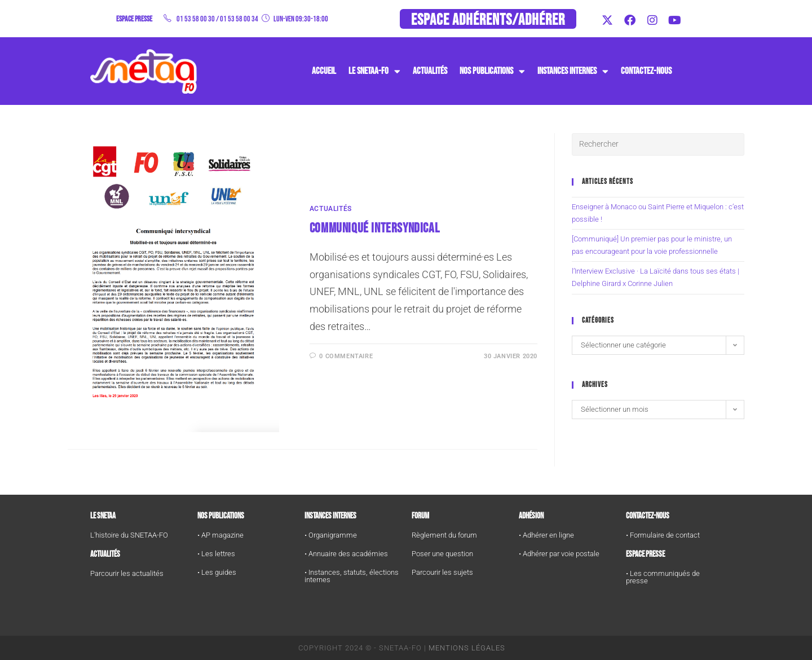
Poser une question (442, 554)
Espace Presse (645, 554)
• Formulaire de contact (663, 535)
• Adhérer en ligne (546, 535)
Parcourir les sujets (442, 572)
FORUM (420, 516)
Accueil (324, 71)
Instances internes (330, 516)
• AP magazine (220, 535)
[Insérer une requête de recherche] (658, 144)
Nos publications (492, 71)
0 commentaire (346, 356)
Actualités (430, 71)
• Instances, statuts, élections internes (352, 576)
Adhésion (531, 516)
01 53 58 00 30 (196, 19)
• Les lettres (216, 554)
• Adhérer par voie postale (559, 554)
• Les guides (217, 572)
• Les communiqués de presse (663, 577)
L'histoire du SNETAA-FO (129, 535)
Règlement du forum (444, 535)
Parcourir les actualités (127, 573)
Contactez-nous (646, 71)
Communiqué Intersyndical (374, 228)
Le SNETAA (103, 516)
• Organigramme (331, 535)
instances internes (573, 71)
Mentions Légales (467, 648)
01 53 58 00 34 (239, 19)
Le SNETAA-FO (374, 71)
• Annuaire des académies (346, 554)
